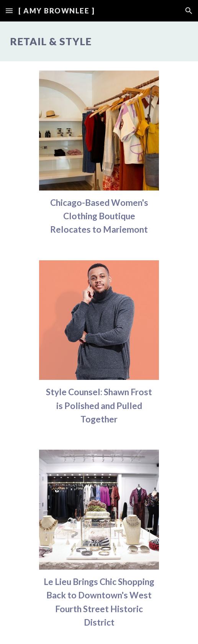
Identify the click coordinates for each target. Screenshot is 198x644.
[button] (9, 11)
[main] (99, 41)
